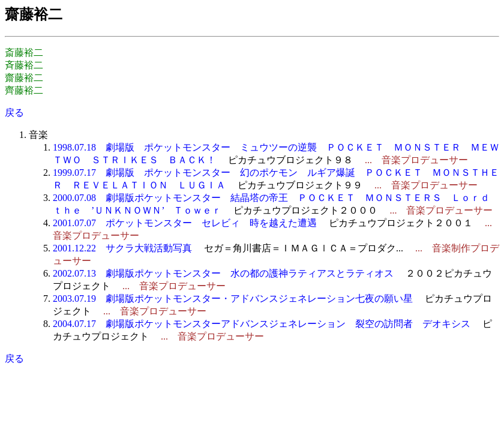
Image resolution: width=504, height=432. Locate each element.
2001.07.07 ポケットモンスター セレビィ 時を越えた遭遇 (185, 223)
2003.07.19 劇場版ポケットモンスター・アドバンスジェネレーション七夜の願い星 (233, 298)
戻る (14, 112)
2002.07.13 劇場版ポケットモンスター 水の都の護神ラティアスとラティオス (223, 273)
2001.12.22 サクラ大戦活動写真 (122, 248)
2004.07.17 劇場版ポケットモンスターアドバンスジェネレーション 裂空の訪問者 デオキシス (262, 324)
